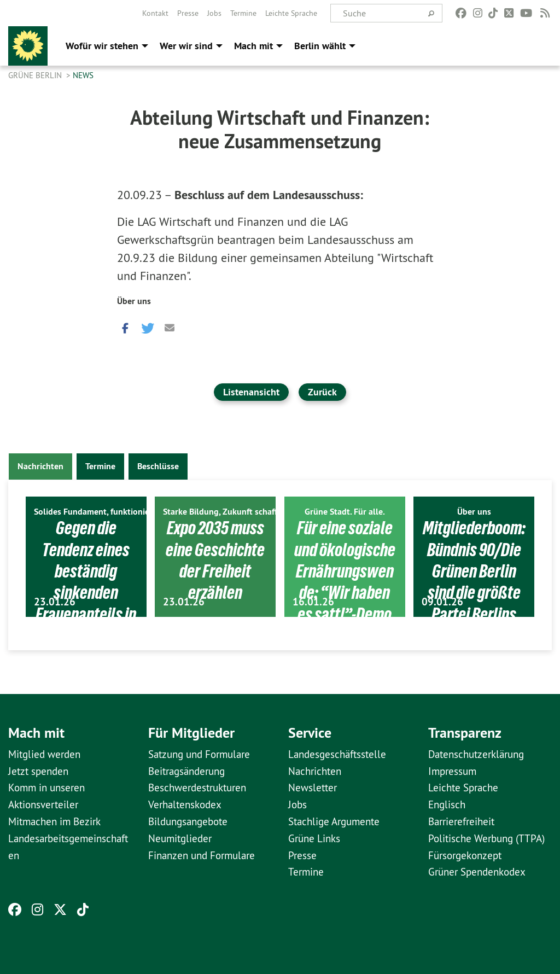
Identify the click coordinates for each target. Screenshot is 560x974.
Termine (243, 13)
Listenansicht (251, 392)
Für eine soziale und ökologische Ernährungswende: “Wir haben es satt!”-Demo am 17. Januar (345, 592)
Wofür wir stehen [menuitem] (102, 46)
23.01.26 (55, 602)
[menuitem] (155, 13)
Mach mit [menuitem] (253, 46)
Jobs (214, 13)
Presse (188, 13)
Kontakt (155, 13)
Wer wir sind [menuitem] (186, 46)
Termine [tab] (100, 466)
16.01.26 (313, 602)
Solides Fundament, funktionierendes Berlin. (118, 512)
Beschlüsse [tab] (158, 466)
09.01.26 (442, 602)
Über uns (134, 301)
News (83, 75)
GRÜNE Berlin (36, 75)
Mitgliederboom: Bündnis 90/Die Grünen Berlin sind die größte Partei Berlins (474, 571)
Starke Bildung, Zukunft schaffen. (226, 512)
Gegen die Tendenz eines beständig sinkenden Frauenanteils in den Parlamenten (86, 592)
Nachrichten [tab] (40, 466)
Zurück (322, 392)
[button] (125, 326)
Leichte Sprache (291, 13)
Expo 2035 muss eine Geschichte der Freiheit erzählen (215, 560)
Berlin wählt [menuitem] (320, 46)
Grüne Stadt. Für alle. (345, 512)
